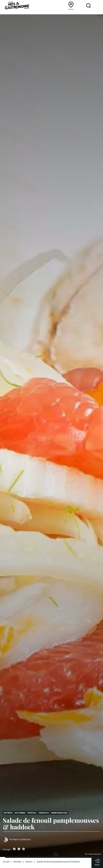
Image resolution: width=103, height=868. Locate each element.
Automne (20, 813)
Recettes (17, 862)
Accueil (6, 862)
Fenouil (32, 813)
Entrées (8, 813)
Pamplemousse (59, 813)
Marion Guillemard (22, 839)
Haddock (44, 813)
